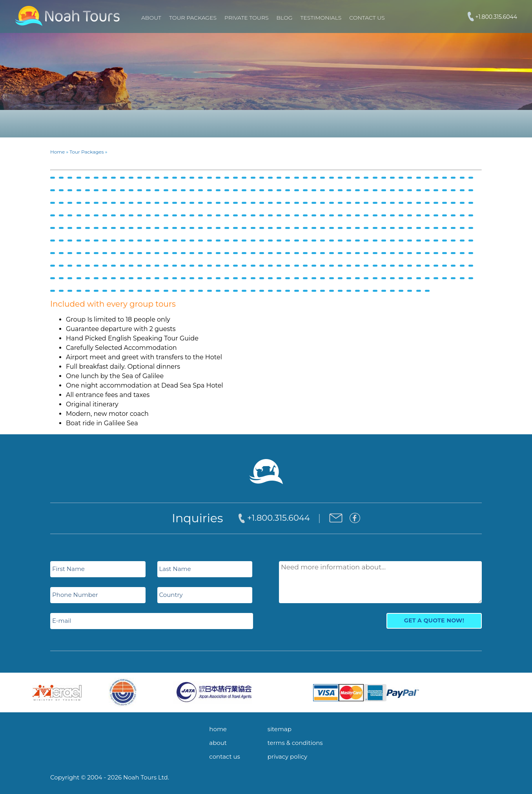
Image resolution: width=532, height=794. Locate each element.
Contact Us (367, 18)
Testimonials (321, 18)
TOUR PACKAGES (193, 18)
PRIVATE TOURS (246, 18)
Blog (285, 18)
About (151, 18)
